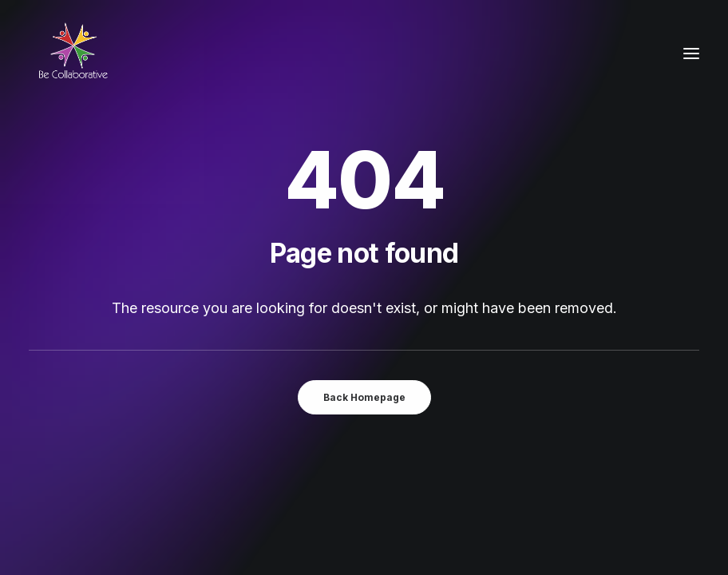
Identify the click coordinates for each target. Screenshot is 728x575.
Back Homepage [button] (364, 397)
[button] (691, 54)
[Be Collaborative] (73, 54)
